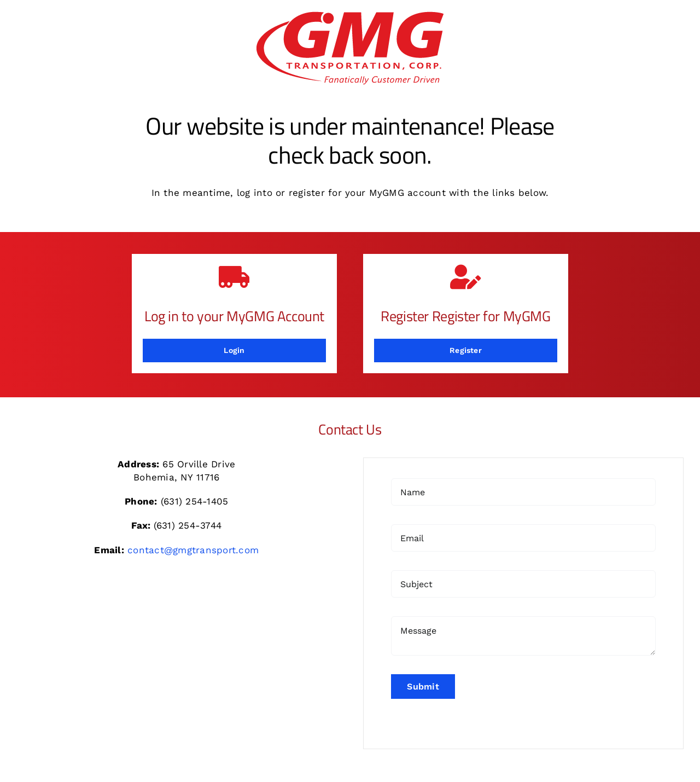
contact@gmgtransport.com (193, 550)
